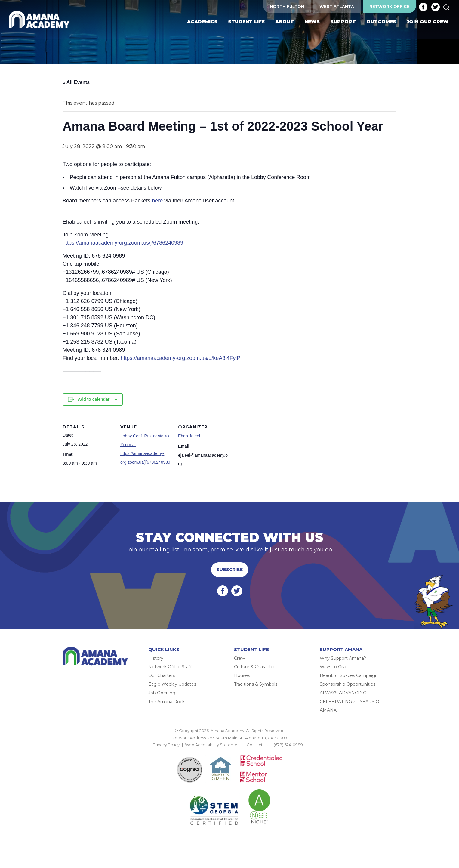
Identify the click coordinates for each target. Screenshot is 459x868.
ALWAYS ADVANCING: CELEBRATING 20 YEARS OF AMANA (351, 702)
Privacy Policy (166, 745)
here (157, 201)
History (156, 658)
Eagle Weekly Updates (172, 684)
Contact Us (257, 745)
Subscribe (230, 570)
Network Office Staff (170, 667)
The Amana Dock (166, 702)
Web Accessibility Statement (213, 745)
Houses (242, 675)
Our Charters (162, 675)
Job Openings (163, 693)
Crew (239, 658)
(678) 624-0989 (288, 745)
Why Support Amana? (343, 658)
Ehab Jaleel (189, 436)
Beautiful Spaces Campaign (349, 675)
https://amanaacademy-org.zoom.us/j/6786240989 (123, 243)
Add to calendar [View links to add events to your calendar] (94, 399)
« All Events (76, 82)
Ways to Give (334, 667)
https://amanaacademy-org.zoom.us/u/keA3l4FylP (180, 358)
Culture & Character (254, 667)
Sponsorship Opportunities (348, 684)
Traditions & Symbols (256, 684)
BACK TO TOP (229, 752)
